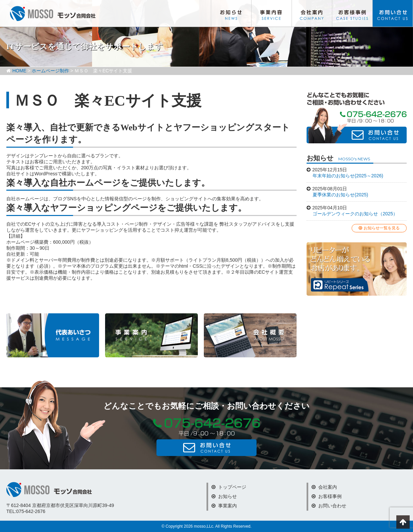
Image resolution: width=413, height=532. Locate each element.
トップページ (229, 487)
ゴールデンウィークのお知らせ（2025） (355, 214)
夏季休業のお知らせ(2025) (340, 195)
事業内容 (272, 13)
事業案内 (224, 506)
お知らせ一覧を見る (379, 228)
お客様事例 (352, 13)
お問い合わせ (393, 13)
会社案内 (312, 13)
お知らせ (231, 13)
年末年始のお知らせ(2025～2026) (348, 176)
